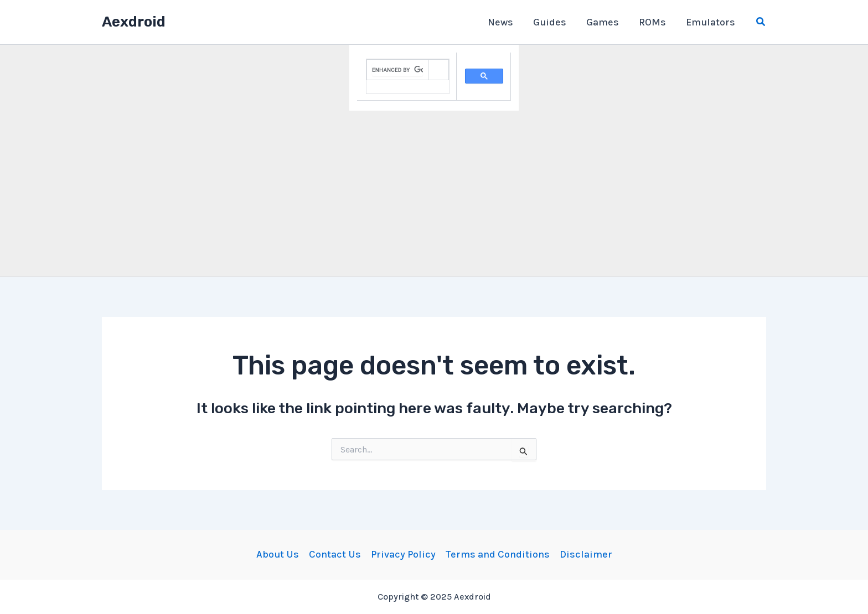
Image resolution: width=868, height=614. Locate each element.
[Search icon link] (761, 23)
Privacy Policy (403, 554)
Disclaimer (586, 554)
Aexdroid (134, 22)
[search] (397, 70)
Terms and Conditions (498, 554)
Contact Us (335, 554)
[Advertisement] (434, 194)
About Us (278, 554)
